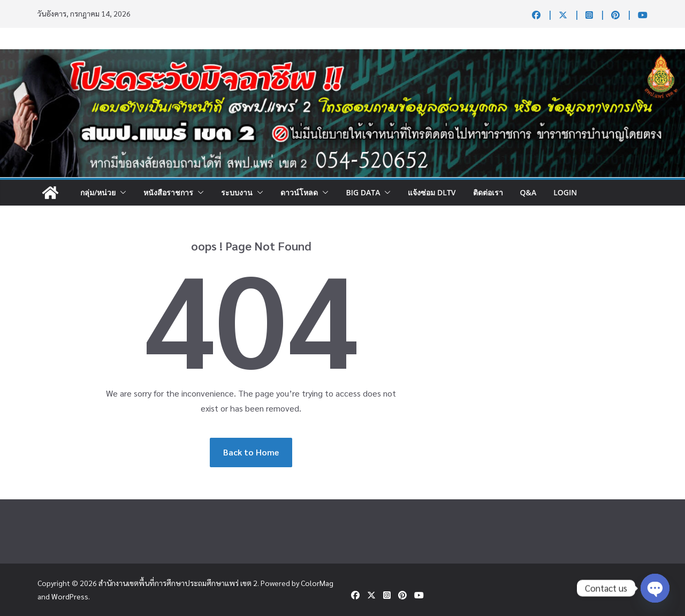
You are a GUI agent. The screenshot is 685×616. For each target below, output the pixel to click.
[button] (121, 193)
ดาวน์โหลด (299, 192)
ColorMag (317, 583)
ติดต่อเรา (488, 192)
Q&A (528, 192)
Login (565, 192)
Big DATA (363, 192)
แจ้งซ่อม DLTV (432, 192)
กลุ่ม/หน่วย (98, 192)
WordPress (70, 596)
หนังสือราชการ (168, 192)
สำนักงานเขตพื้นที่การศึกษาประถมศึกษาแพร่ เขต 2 (178, 583)
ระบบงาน (237, 192)
